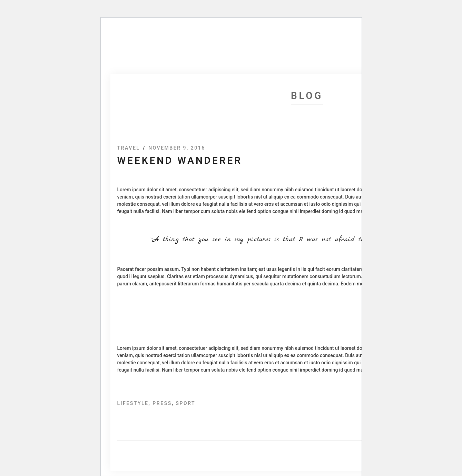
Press (162, 403)
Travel (129, 148)
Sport (185, 403)
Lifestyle (133, 403)
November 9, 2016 (177, 148)
